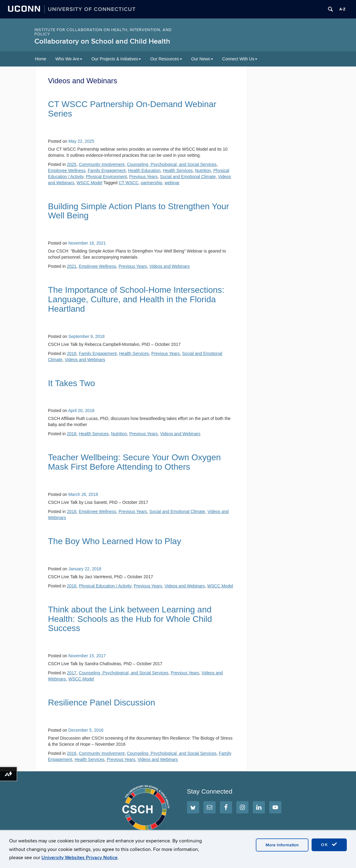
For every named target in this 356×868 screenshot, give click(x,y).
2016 (72, 753)
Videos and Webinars (169, 266)
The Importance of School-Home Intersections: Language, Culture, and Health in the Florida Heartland (136, 299)
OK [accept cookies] (329, 845)
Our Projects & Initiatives (116, 59)
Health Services (178, 170)
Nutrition (203, 170)
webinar (172, 183)
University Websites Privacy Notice (79, 858)
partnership (152, 183)
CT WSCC (129, 183)
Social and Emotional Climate (188, 177)
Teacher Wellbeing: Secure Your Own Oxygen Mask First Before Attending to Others (135, 462)
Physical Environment (106, 177)
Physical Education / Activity (105, 586)
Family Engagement (107, 170)
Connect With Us (240, 59)
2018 (72, 353)
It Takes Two (72, 383)
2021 (72, 266)
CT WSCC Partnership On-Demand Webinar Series (132, 109)
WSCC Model (89, 183)
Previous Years (143, 177)
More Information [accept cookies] (282, 845)
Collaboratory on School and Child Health (102, 41)
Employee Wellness (67, 170)
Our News (202, 59)
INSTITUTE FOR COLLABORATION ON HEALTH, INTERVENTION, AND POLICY (103, 32)
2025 (72, 164)
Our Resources (166, 59)
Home (41, 59)
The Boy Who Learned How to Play (115, 541)
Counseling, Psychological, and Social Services (172, 164)
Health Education (144, 170)
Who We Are (69, 59)
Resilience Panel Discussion (102, 703)
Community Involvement (102, 164)
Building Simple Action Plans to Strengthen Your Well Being (139, 211)
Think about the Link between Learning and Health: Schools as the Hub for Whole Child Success (130, 619)
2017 (72, 673)
